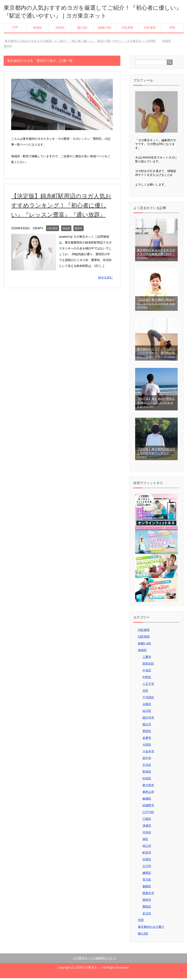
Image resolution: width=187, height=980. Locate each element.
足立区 (147, 915)
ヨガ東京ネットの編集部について (95, 960)
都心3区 (82, 29)
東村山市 (148, 794)
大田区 (147, 746)
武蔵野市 (148, 807)
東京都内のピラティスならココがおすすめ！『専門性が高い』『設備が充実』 (156, 355)
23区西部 (127, 29)
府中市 (147, 760)
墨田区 (79, 239)
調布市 (147, 902)
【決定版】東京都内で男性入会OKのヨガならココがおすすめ (156, 404)
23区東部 (150, 29)
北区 (145, 692)
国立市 (147, 726)
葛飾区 (147, 888)
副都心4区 (105, 29)
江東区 (147, 821)
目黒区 (147, 861)
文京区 (147, 767)
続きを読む (106, 289)
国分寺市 (148, 719)
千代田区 (148, 699)
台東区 (147, 706)
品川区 (147, 713)
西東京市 (148, 895)
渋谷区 (147, 834)
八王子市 (148, 686)
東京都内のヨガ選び (151, 929)
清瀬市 (147, 827)
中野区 (147, 679)
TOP (15, 29)
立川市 (147, 868)
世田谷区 (148, 665)
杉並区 (147, 780)
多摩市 (147, 740)
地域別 (37, 29)
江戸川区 (148, 814)
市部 (172, 29)
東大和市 (148, 787)
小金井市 (148, 753)
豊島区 (147, 908)
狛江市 (147, 848)
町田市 (147, 854)
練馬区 (147, 875)
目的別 (60, 29)
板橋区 (147, 800)
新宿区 (147, 773)
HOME (80, 43)
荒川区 (147, 881)
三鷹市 (147, 659)
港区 (145, 841)
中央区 (147, 672)
